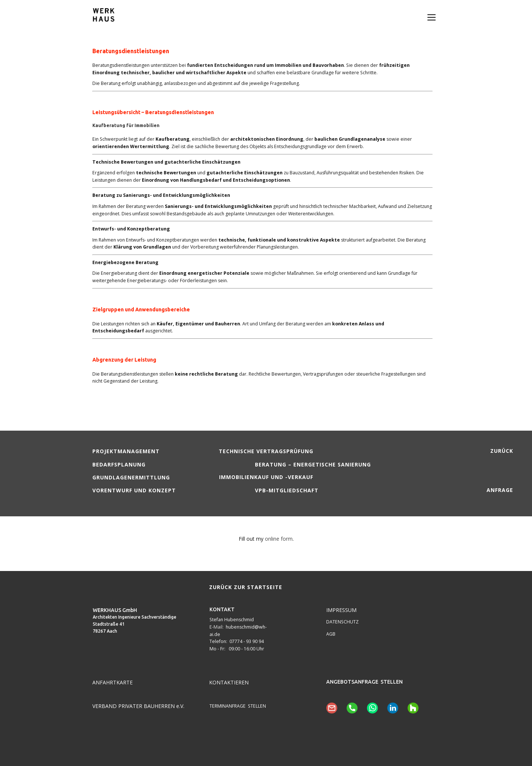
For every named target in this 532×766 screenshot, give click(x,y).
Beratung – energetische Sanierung (313, 464)
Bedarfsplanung (119, 464)
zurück (502, 451)
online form (279, 539)
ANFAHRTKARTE (112, 682)
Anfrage (500, 490)
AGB (331, 634)
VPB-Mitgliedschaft (287, 490)
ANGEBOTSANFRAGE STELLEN (364, 682)
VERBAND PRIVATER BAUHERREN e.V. (138, 706)
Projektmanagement (126, 451)
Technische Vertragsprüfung (266, 451)
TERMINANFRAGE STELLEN (238, 706)
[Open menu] (432, 17)
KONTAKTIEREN (229, 682)
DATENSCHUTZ (342, 622)
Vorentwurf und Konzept (134, 490)
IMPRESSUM (341, 610)
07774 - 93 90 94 (247, 641)
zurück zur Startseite (246, 587)
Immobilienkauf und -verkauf (266, 477)
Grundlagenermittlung (131, 477)
